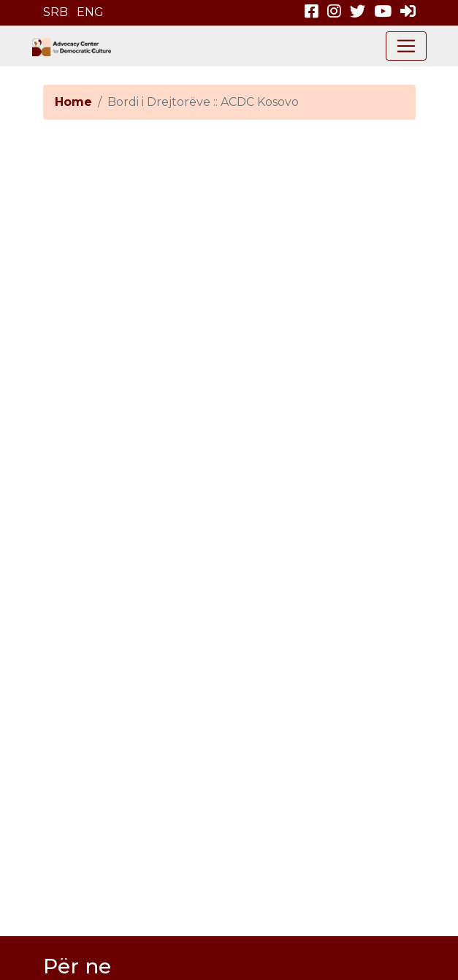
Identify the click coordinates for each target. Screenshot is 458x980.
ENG (90, 12)
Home (73, 102)
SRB (56, 12)
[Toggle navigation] (406, 46)
